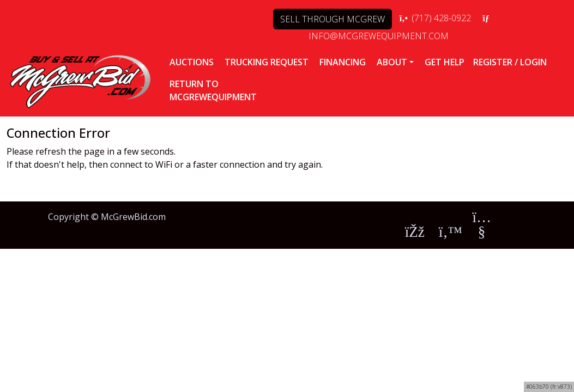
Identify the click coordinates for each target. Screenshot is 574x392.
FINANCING (343, 62)
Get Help (445, 62)
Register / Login (510, 62)
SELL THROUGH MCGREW (333, 19)
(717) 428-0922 (435, 18)
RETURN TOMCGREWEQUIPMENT (213, 90)
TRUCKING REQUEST (267, 62)
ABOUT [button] (392, 62)
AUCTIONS (192, 62)
